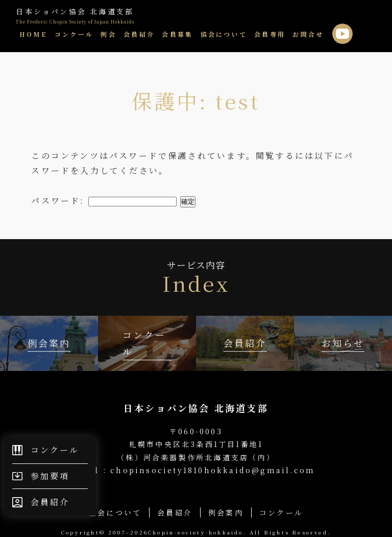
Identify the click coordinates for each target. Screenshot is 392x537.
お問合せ (308, 34)
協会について (224, 34)
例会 (108, 34)
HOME (33, 34)
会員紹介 (139, 34)
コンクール (74, 34)
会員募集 (177, 34)
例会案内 (226, 512)
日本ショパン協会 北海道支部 (75, 16)
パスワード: (104, 201)
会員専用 (270, 34)
